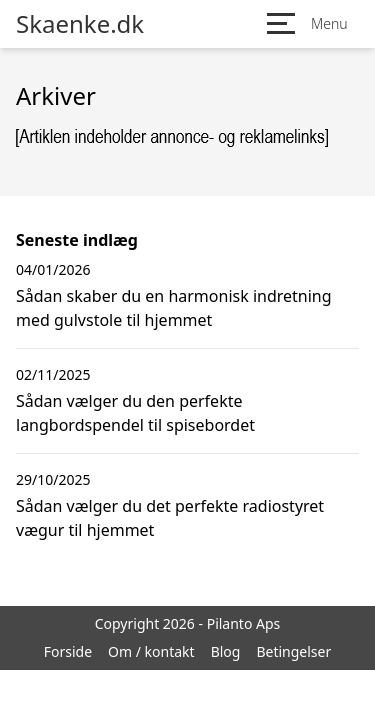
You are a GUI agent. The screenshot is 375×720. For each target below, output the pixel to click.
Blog (226, 651)
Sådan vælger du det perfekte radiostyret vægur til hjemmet (170, 518)
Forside (68, 651)
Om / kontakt (151, 651)
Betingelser (293, 651)
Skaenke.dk (80, 24)
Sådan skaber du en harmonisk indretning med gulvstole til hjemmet (174, 308)
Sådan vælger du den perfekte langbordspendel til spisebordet (135, 413)
